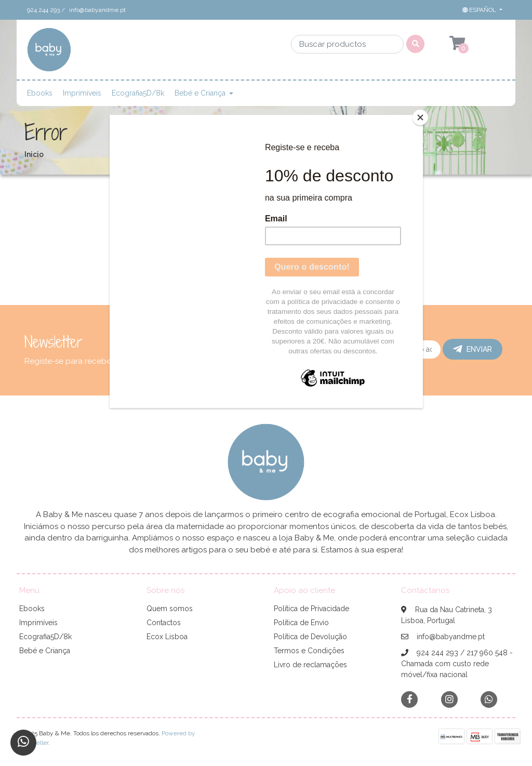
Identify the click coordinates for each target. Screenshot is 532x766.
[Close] (420, 117)
